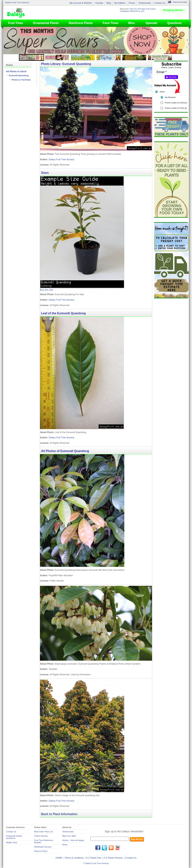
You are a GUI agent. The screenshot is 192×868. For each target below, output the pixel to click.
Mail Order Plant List (43, 832)
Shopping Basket (173, 10)
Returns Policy (41, 851)
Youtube (99, 3)
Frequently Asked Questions (14, 837)
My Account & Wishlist (81, 3)
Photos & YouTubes (21, 80)
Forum (132, 3)
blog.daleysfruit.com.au (111, 848)
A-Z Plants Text (94, 858)
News (65, 845)
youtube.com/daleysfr (118, 848)
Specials (151, 23)
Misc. (132, 23)
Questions (174, 23)
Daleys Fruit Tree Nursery (17, 2)
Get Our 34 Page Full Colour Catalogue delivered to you (138, 10)
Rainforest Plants (81, 23)
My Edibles (120, 3)
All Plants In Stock (16, 71)
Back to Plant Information (59, 814)
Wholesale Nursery (43, 847)
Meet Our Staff (69, 836)
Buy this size (46, 290)
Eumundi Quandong (19, 75)
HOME (59, 858)
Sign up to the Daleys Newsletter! (124, 831)
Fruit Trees (16, 23)
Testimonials (145, 3)
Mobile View (12, 842)
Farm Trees (111, 23)
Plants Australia (180, 2)
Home (9, 65)
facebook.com (98, 848)
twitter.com (104, 848)
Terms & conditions (75, 858)
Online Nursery (41, 836)
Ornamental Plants (46, 23)
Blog (109, 3)
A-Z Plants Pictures (113, 858)
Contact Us (160, 3)
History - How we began (73, 840)
